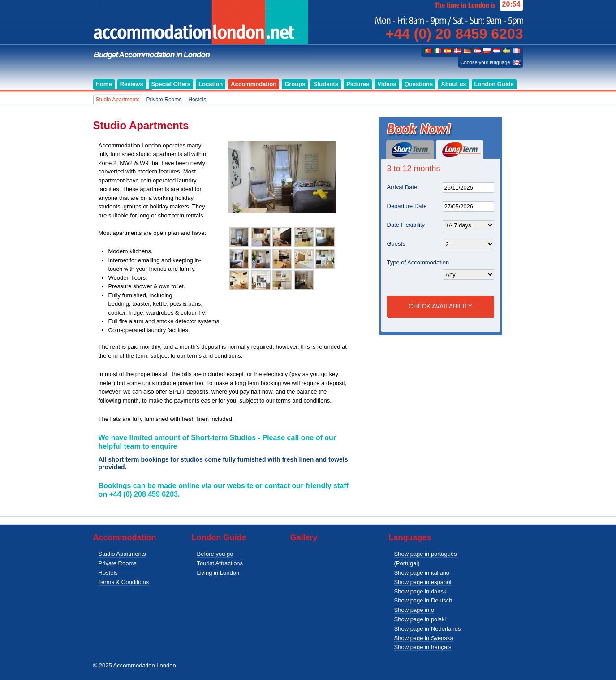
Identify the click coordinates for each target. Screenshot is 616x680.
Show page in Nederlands (428, 629)
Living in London (218, 573)
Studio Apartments (122, 554)
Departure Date (407, 206)
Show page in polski (420, 619)
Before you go (215, 554)
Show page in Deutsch (423, 600)
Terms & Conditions (124, 582)
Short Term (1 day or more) (410, 149)
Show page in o (414, 610)
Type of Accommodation (418, 262)
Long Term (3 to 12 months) (460, 149)
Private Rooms (118, 563)
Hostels (108, 573)
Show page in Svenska (424, 638)
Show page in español (423, 582)
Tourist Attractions (220, 563)
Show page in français (423, 647)
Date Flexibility (406, 225)
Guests (396, 244)
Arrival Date (402, 187)
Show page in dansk (420, 591)
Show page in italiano (422, 573)
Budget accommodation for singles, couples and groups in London (201, 30)
